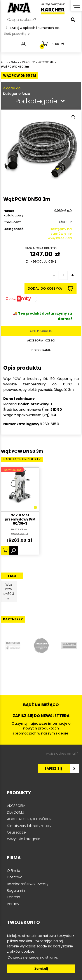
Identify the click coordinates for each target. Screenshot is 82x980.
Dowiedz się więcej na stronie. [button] (33, 957)
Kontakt (14, 897)
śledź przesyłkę (17, 34)
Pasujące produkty (22, 459)
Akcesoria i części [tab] (41, 340)
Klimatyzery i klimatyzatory (29, 826)
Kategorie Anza (40, 91)
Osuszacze (16, 832)
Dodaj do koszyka (50, 288)
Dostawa (15, 877)
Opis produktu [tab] (41, 331)
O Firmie (14, 871)
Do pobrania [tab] (41, 350)
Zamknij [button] (41, 969)
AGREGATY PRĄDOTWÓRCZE (30, 819)
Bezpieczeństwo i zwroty (28, 884)
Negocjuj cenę (41, 261)
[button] (73, 117)
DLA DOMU (16, 812)
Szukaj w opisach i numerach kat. (35, 28)
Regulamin (16, 890)
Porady (13, 904)
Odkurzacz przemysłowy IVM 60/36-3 (20, 519)
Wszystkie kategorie (24, 839)
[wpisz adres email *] (41, 754)
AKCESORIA (16, 806)
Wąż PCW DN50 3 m (9, 591)
